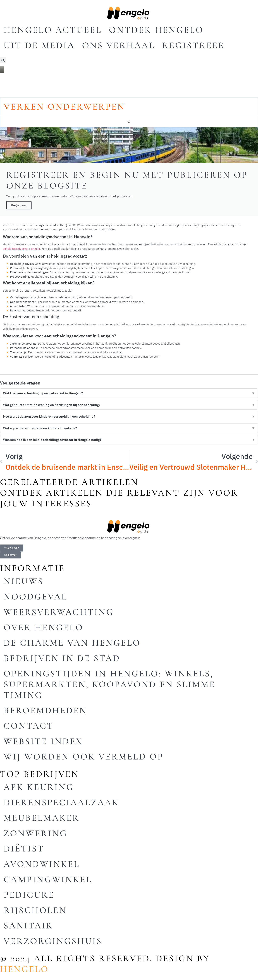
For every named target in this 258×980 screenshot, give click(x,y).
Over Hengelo (43, 627)
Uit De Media (39, 45)
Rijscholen (35, 910)
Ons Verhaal (119, 45)
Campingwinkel (48, 879)
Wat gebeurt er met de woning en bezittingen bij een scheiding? (129, 405)
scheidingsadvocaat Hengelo (21, 249)
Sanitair (28, 926)
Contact (29, 726)
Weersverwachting (59, 612)
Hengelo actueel (53, 30)
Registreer (194, 45)
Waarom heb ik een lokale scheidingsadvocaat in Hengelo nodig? (129, 440)
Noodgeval (35, 597)
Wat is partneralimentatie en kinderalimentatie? (129, 428)
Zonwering (35, 833)
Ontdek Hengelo (156, 30)
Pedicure (29, 895)
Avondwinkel (42, 864)
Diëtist (24, 849)
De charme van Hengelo (72, 643)
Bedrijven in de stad (62, 658)
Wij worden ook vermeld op (83, 757)
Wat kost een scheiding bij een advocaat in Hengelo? (129, 393)
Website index (43, 741)
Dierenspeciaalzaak (61, 802)
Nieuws (24, 581)
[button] (3, 60)
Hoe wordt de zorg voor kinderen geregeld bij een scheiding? (129, 416)
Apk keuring (39, 787)
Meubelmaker (42, 818)
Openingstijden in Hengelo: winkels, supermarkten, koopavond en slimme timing (109, 684)
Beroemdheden (45, 710)
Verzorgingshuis (53, 941)
